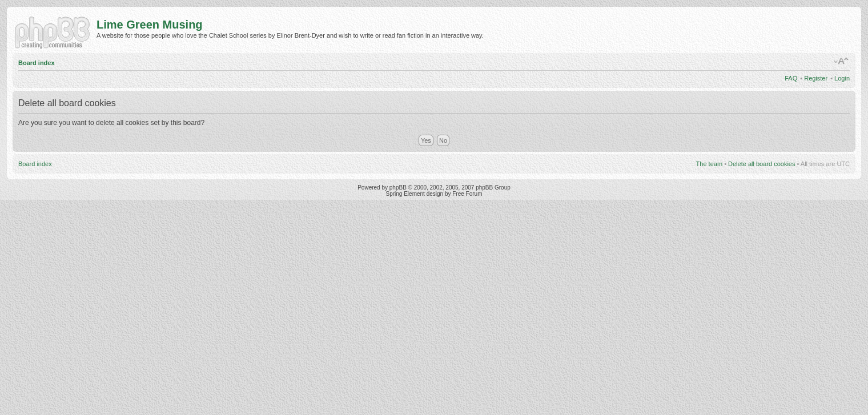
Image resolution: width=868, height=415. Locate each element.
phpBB (398, 188)
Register (816, 78)
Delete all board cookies (761, 164)
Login (842, 78)
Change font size (841, 61)
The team (709, 164)
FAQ (791, 78)
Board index (37, 63)
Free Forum (467, 194)
